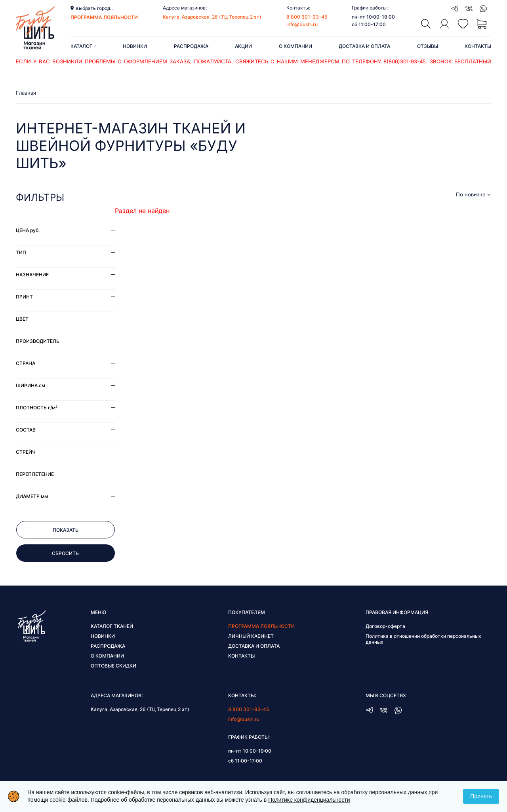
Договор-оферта (385, 626)
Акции (243, 46)
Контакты (478, 46)
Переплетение (35, 474)
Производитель (38, 341)
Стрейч (26, 452)
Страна (26, 363)
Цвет (22, 319)
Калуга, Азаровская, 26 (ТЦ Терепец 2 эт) (212, 17)
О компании (295, 46)
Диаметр (32, 496)
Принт (24, 297)
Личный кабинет (251, 636)
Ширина (30, 385)
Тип (21, 252)
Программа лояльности (261, 626)
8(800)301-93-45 (405, 61)
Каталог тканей (112, 626)
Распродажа (191, 46)
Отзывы (428, 46)
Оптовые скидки (113, 666)
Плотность (37, 408)
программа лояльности (104, 17)
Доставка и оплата (364, 46)
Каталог (83, 46)
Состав (26, 430)
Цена (28, 230)
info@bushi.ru (302, 24)
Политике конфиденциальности (309, 800)
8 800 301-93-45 (307, 17)
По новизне (471, 195)
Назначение (32, 275)
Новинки (135, 46)
